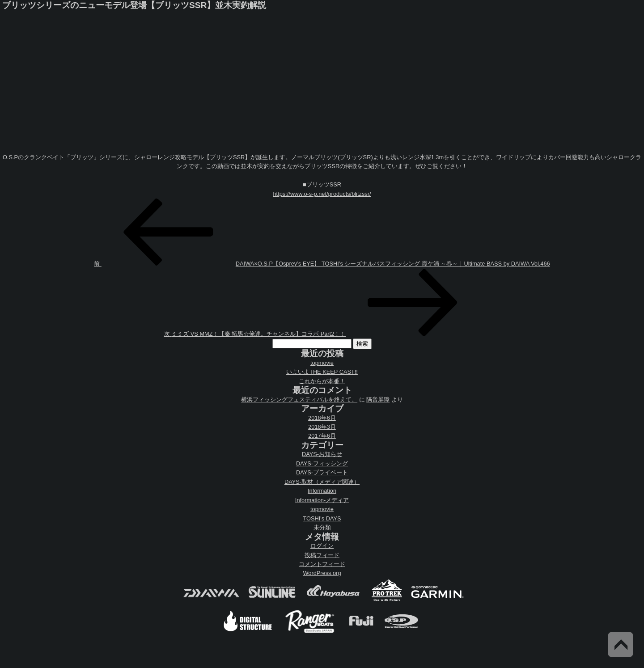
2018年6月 (322, 418)
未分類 (322, 527)
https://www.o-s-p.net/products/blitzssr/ (322, 194)
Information (322, 491)
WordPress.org (322, 573)
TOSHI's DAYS (322, 518)
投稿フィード (322, 555)
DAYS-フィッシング (322, 463)
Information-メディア (322, 500)
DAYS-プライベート (322, 472)
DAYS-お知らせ (322, 454)
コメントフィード (322, 564)
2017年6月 (322, 436)
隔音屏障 (378, 400)
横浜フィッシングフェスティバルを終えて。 (299, 400)
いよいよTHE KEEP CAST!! (322, 372)
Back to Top (621, 645)
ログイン (322, 546)
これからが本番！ (322, 381)
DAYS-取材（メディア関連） (322, 482)
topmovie (322, 363)
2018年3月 (322, 427)
